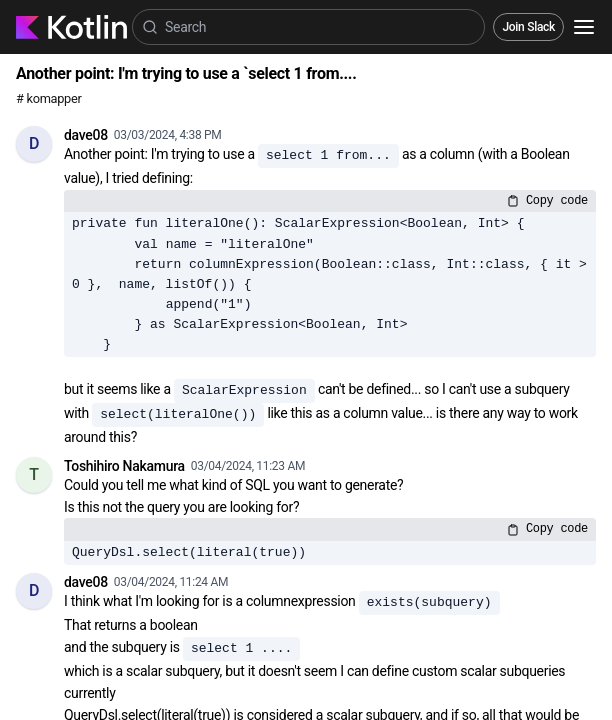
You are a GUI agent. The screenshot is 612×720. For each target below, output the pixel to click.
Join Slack (528, 27)
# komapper (49, 98)
